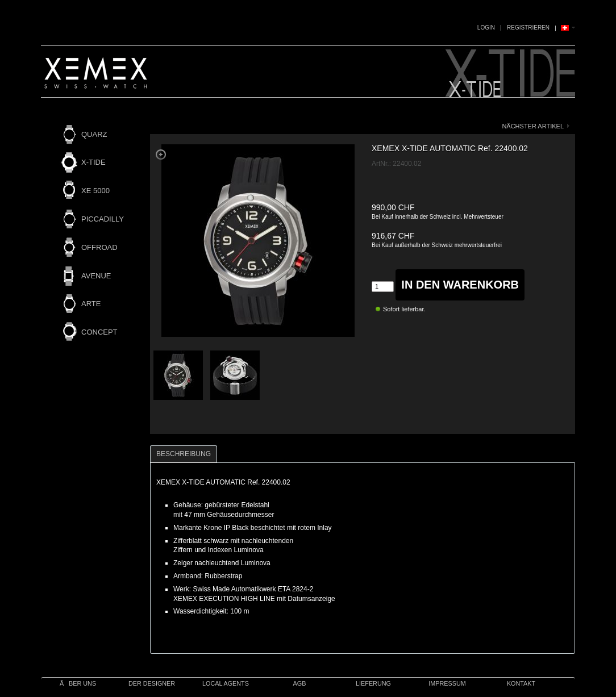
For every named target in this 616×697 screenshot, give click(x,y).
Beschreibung (184, 454)
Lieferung (373, 683)
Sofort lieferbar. (404, 309)
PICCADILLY (103, 219)
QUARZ (94, 134)
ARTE (91, 304)
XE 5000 (95, 191)
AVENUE (96, 276)
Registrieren (528, 28)
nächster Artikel (533, 126)
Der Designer (152, 683)
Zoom (161, 155)
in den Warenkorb (460, 285)
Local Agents (226, 683)
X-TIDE (93, 162)
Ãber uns (78, 683)
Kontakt (521, 683)
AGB (300, 683)
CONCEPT (99, 332)
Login (486, 28)
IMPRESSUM (447, 683)
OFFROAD (99, 247)
